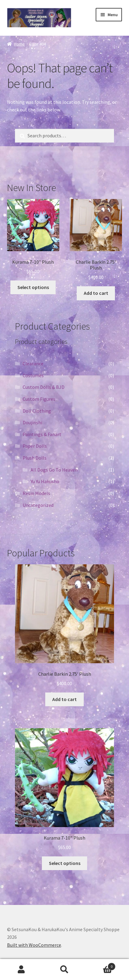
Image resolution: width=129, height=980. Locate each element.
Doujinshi (32, 422)
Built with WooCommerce (34, 945)
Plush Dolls (35, 458)
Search (65, 970)
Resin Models (36, 493)
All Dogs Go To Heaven (54, 470)
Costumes (33, 375)
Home (19, 44)
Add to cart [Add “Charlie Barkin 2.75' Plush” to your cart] (96, 293)
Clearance (33, 363)
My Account (22, 970)
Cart (101, 965)
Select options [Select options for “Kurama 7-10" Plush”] (33, 287)
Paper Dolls (35, 446)
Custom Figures (39, 399)
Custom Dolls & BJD (44, 387)
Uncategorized (38, 505)
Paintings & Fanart (42, 434)
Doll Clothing (37, 411)
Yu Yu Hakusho (45, 481)
